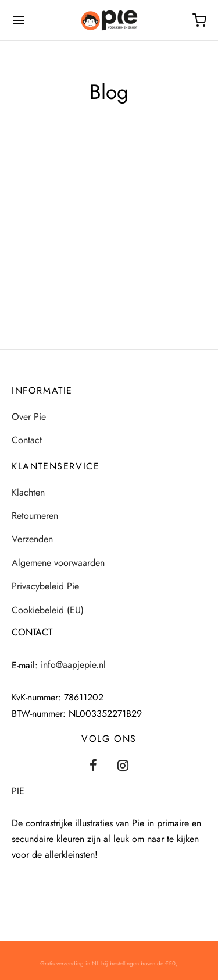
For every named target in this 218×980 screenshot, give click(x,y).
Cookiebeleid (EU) (48, 610)
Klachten (28, 492)
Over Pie (29, 417)
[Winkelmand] (199, 20)
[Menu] (19, 20)
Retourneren (35, 516)
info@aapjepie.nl (73, 665)
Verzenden (32, 539)
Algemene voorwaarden (58, 563)
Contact (27, 440)
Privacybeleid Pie (45, 586)
